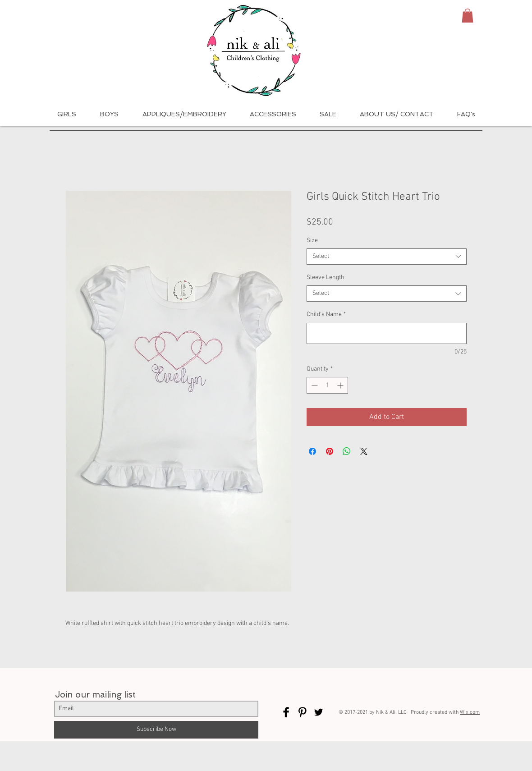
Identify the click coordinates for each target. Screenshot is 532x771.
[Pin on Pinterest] (330, 451)
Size (312, 241)
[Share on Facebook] (312, 451)
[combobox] (387, 257)
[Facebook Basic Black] (286, 712)
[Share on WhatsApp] (347, 451)
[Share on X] (364, 451)
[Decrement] (314, 385)
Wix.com (470, 712)
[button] (468, 16)
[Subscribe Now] (156, 730)
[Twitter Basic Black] (319, 712)
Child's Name (326, 314)
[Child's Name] (387, 333)
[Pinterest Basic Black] (302, 712)
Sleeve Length (326, 278)
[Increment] (341, 385)
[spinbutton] (327, 385)
